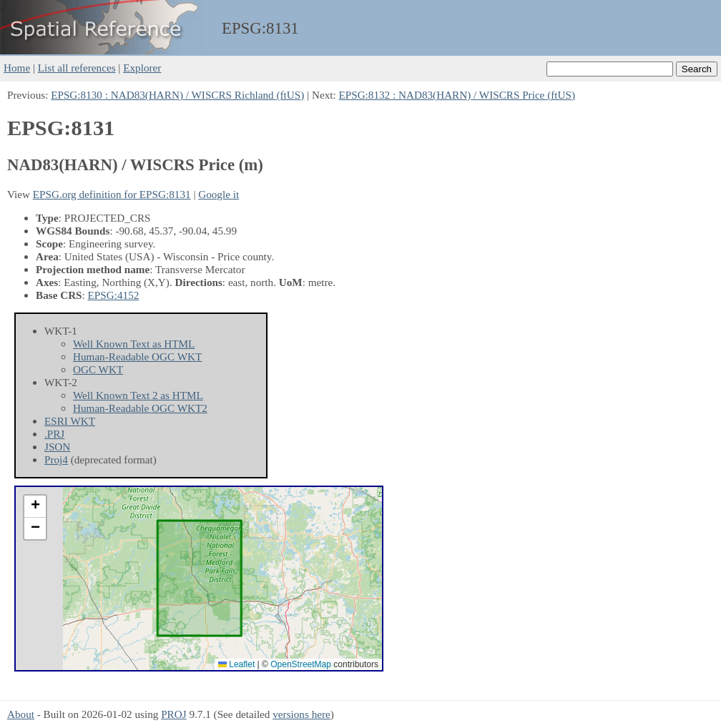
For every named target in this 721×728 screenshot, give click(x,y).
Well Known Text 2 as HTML (138, 395)
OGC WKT (98, 369)
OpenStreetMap (301, 664)
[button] (35, 507)
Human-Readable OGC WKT (137, 356)
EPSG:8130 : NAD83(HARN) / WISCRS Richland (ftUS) (177, 95)
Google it (219, 194)
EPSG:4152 (114, 295)
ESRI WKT (70, 421)
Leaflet (236, 664)
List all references (77, 68)
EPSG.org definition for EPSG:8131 (112, 194)
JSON (57, 447)
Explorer (142, 68)
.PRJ (54, 434)
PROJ (173, 714)
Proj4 (56, 459)
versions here (301, 714)
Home (17, 68)
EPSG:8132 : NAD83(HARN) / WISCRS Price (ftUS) (456, 95)
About (21, 714)
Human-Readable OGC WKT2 (140, 408)
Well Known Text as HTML (134, 344)
